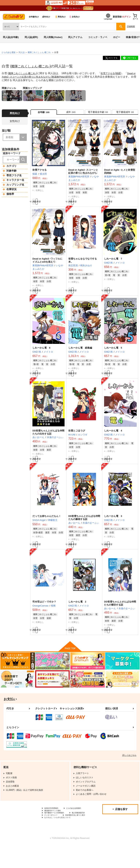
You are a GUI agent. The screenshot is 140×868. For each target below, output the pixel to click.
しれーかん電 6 (41, 354)
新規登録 (117, 17)
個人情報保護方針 (53, 834)
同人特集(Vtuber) (53, 37)
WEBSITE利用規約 (54, 822)
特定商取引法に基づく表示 (57, 837)
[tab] (71, 113)
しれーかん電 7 (113, 263)
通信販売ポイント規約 (55, 828)
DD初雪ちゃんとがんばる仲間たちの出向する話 (48, 440)
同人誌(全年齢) (11, 37)
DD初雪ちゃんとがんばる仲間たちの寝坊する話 (120, 615)
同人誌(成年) (31, 37)
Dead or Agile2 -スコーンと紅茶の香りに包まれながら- (83, 174)
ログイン (126, 17)
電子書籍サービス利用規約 (57, 831)
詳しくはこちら (129, 768)
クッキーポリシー (78, 834)
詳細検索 (131, 26)
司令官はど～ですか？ (44, 613)
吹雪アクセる (110, 73)
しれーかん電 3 (113, 526)
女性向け (74, 17)
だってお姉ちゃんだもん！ (47, 526)
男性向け (60, 17)
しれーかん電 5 (113, 354)
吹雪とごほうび (77, 438)
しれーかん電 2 (77, 613)
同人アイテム (75, 37)
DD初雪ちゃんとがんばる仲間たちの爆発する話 (84, 527)
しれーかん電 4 (113, 438)
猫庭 (121, 73)
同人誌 (22, 52)
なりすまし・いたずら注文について (62, 840)
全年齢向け (34, 17)
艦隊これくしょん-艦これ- (33, 66)
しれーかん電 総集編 (80, 354)
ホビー (117, 37)
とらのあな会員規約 (54, 825)
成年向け (46, 17)
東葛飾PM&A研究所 (70, 77)
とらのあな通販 (8, 52)
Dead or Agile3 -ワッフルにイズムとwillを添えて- (47, 265)
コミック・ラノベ (98, 37)
